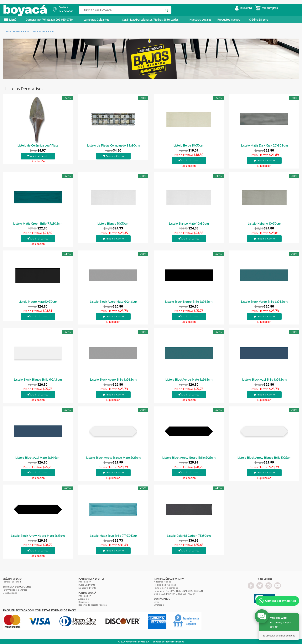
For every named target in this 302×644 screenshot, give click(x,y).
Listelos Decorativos (43, 31)
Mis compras (266, 8)
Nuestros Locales (200, 20)
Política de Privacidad (165, 585)
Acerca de (84, 599)
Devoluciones (10, 593)
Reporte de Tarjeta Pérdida (93, 605)
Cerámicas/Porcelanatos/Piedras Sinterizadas (150, 20)
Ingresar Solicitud (12, 582)
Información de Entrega (15, 590)
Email (157, 602)
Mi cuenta (243, 8)
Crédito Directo (259, 20)
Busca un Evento (87, 585)
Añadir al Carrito (38, 156)
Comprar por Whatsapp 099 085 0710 (49, 20)
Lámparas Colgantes (96, 20)
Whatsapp (159, 605)
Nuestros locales (162, 582)
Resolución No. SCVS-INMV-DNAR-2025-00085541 (178, 591)
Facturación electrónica (166, 588)
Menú (10, 20)
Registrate (84, 602)
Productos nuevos (229, 20)
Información (85, 582)
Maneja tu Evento (87, 588)
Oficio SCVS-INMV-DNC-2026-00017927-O (174, 594)
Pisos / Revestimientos (17, 31)
